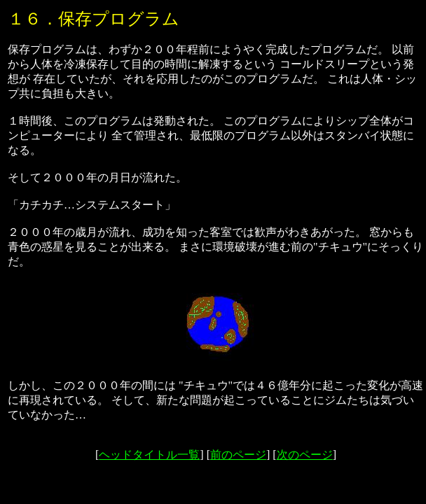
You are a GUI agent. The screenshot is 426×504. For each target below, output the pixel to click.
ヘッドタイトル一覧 (149, 455)
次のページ (305, 455)
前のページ (238, 455)
